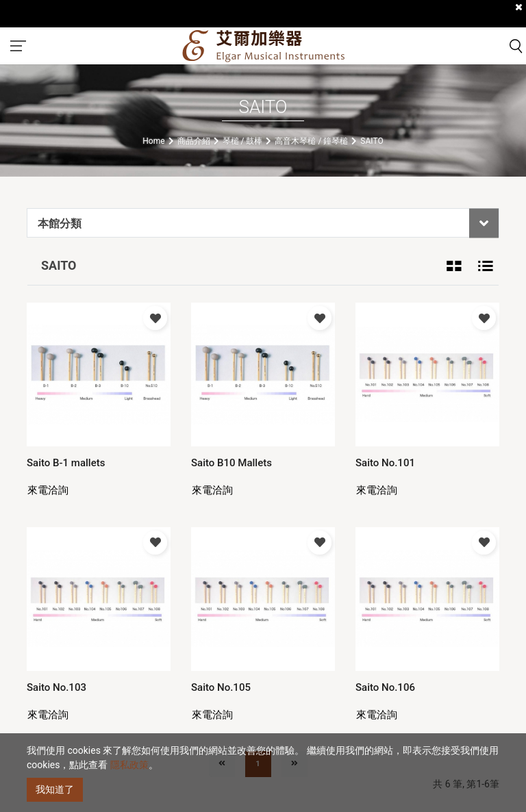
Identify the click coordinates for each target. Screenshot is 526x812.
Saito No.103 (57, 687)
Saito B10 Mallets (231, 463)
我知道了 (55, 789)
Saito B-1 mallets (66, 463)
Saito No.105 (221, 687)
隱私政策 (129, 765)
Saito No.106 (385, 687)
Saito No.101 (385, 463)
